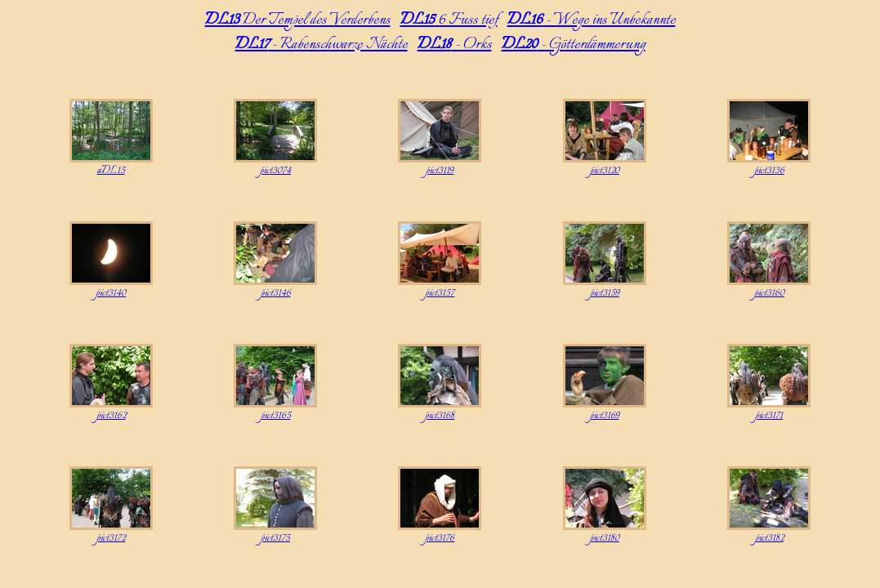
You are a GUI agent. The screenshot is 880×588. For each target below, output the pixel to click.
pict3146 (276, 293)
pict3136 (769, 171)
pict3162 (111, 416)
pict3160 (769, 293)
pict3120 (605, 171)
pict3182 (769, 538)
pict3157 (440, 293)
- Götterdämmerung (574, 45)
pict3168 (440, 416)
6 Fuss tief (449, 20)
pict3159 (605, 293)
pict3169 (605, 416)
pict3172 (111, 538)
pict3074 (275, 171)
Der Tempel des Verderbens (298, 20)
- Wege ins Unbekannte (592, 20)
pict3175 (275, 538)
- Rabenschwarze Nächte (322, 45)
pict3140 (111, 293)
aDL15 (111, 171)
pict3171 (769, 416)
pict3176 (440, 538)
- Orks (455, 45)
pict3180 (605, 538)
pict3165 (276, 416)
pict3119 (440, 171)
